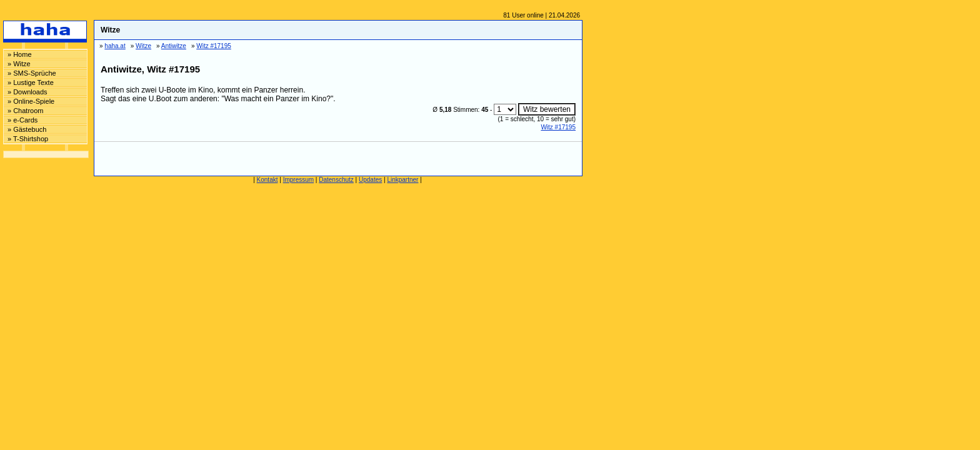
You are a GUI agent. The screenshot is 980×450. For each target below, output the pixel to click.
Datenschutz (336, 180)
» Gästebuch (27, 129)
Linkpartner (402, 180)
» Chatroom (25, 111)
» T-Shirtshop (28, 139)
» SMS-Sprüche (32, 73)
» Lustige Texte (31, 82)
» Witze (19, 64)
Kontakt (267, 180)
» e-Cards (22, 120)
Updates (370, 180)
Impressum (298, 180)
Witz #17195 (558, 127)
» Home (20, 54)
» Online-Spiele (31, 101)
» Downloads (27, 92)
